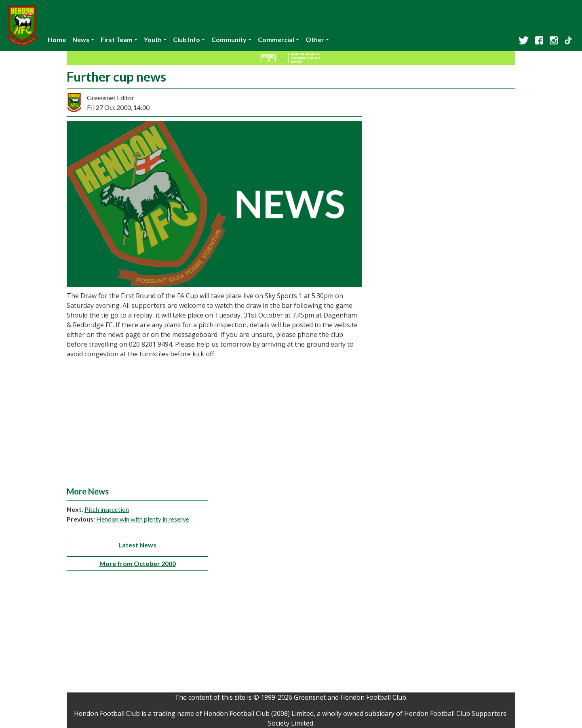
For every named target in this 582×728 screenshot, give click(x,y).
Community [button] (229, 39)
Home (57, 39)
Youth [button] (153, 39)
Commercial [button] (276, 39)
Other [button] (315, 39)
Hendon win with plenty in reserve (143, 519)
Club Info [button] (187, 39)
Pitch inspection (107, 509)
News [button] (81, 39)
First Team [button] (117, 39)
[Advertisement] (291, 426)
